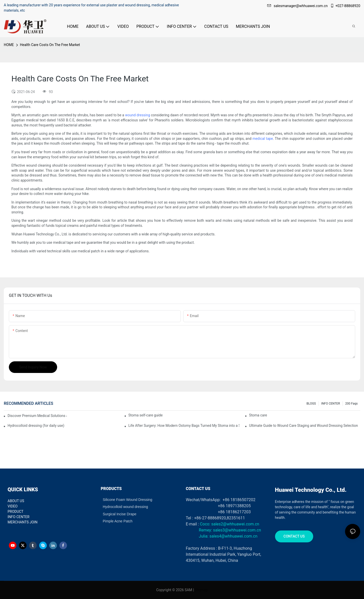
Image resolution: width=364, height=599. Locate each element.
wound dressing (138, 115)
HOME (9, 45)
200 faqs (351, 404)
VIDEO (13, 506)
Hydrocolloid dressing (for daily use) (36, 426)
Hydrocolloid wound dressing (126, 507)
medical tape (263, 139)
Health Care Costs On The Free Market (50, 45)
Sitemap (201, 590)
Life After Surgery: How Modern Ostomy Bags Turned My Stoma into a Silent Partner (184, 426)
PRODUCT (16, 512)
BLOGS (311, 404)
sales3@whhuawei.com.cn (237, 530)
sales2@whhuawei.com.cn (235, 524)
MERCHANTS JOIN (22, 522)
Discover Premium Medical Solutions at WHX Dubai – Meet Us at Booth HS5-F (37, 416)
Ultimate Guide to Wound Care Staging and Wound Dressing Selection (303, 426)
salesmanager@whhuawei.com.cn (298, 6)
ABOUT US (16, 501)
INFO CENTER (331, 404)
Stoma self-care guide (146, 415)
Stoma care (258, 415)
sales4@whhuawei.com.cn (234, 536)
